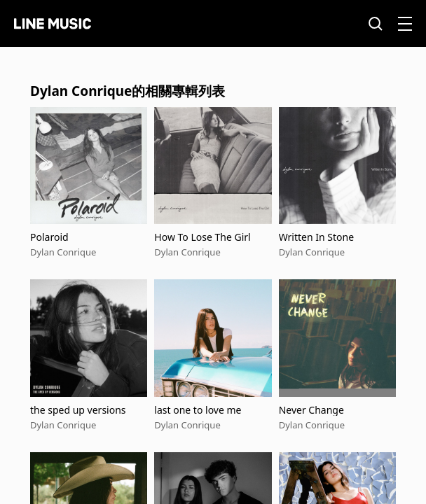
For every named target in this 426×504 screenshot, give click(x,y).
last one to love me (198, 410)
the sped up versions (78, 410)
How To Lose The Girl (202, 237)
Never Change (311, 410)
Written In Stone (316, 237)
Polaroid (49, 237)
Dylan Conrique (63, 252)
